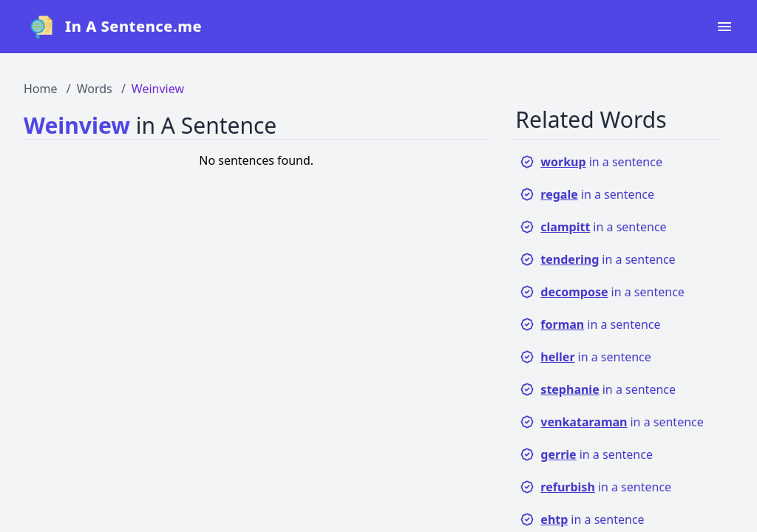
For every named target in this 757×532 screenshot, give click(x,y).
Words (95, 89)
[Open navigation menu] (724, 27)
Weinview (158, 89)
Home (41, 89)
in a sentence (591, 162)
